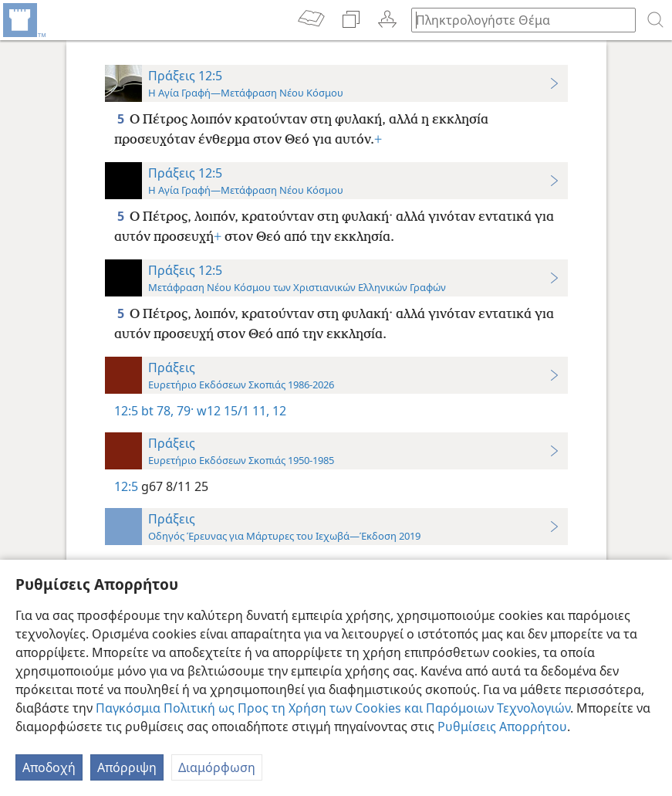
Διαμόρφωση (217, 767)
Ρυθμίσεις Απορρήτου (502, 727)
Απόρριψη (127, 767)
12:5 (126, 411)
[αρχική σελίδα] (23, 20)
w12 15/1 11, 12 (240, 411)
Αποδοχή (49, 767)
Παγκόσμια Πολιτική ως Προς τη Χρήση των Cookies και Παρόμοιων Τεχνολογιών (333, 708)
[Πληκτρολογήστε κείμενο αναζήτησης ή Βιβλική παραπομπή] (516, 20)
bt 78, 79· (167, 411)
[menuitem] (23, 20)
